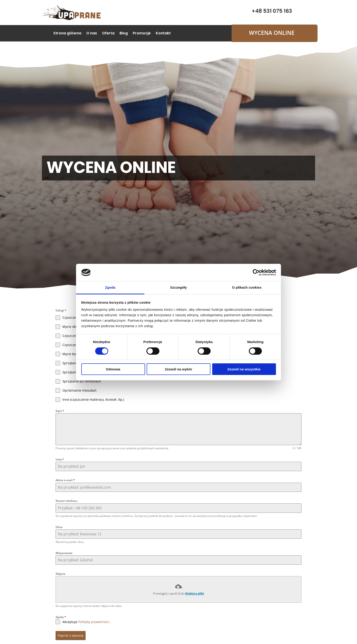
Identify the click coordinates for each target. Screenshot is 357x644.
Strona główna (67, 34)
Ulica (59, 527)
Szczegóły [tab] (178, 287)
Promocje (142, 34)
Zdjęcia (60, 574)
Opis (60, 411)
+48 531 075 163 (272, 11)
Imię (60, 459)
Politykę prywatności (94, 622)
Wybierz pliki (195, 593)
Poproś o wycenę (71, 635)
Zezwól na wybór (178, 369)
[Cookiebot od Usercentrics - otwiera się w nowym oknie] (256, 272)
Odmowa (113, 369)
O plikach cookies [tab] (247, 287)
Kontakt (163, 34)
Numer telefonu (66, 501)
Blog (124, 34)
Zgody (61, 617)
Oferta (108, 34)
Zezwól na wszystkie (244, 369)
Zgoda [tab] (110, 287)
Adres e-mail (65, 480)
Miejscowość (64, 553)
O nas (92, 34)
